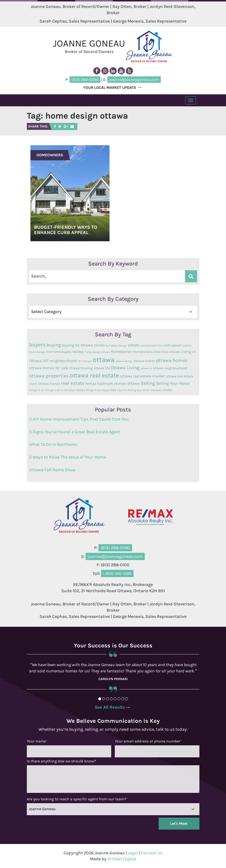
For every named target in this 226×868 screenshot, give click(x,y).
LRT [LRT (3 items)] (46, 361)
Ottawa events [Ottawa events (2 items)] (144, 361)
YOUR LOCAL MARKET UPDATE (110, 87)
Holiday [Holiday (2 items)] (78, 351)
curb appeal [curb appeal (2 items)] (173, 345)
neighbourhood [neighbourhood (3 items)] (63, 361)
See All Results (110, 707)
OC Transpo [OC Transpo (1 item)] (85, 361)
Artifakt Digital (122, 859)
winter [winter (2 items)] (167, 390)
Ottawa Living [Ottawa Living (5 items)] (125, 368)
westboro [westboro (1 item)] (156, 390)
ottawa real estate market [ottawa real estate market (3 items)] (142, 376)
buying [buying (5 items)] (54, 345)
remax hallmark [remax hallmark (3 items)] (99, 383)
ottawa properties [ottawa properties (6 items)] (49, 376)
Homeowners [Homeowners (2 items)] (143, 351)
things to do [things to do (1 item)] (37, 390)
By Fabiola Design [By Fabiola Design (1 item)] (116, 345)
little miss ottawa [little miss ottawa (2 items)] (167, 351)
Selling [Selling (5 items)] (148, 383)
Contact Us (152, 853)
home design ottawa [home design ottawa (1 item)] (97, 352)
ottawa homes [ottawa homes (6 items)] (172, 360)
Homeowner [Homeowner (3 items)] (121, 351)
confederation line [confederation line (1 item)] (151, 345)
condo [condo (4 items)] (134, 345)
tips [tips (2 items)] (113, 390)
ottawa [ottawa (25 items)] (104, 359)
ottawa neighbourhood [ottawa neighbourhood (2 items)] (170, 368)
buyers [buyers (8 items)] (37, 344)
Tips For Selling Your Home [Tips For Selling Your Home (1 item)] (133, 390)
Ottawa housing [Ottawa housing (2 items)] (81, 368)
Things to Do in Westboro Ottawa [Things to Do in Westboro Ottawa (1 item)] (65, 390)
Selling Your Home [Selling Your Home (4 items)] (173, 383)
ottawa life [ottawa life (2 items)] (102, 368)
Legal (133, 853)
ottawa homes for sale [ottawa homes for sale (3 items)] (49, 368)
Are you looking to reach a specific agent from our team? (77, 799)
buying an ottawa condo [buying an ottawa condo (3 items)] (83, 345)
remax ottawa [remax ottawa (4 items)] (127, 383)
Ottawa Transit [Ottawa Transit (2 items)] (49, 383)
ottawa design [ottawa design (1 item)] (124, 361)
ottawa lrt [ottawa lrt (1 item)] (146, 368)
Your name (37, 741)
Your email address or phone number (148, 741)
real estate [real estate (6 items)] (73, 383)
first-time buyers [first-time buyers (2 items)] (59, 351)
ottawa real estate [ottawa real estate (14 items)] (94, 375)
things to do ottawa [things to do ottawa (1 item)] (98, 390)
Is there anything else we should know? (61, 761)
